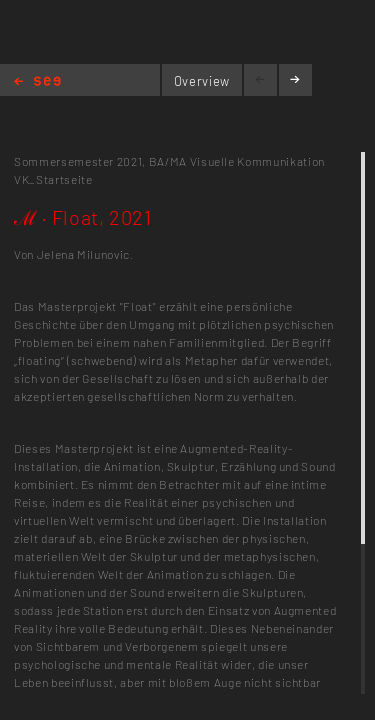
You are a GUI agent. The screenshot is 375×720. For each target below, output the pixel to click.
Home (37, 82)
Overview (202, 81)
